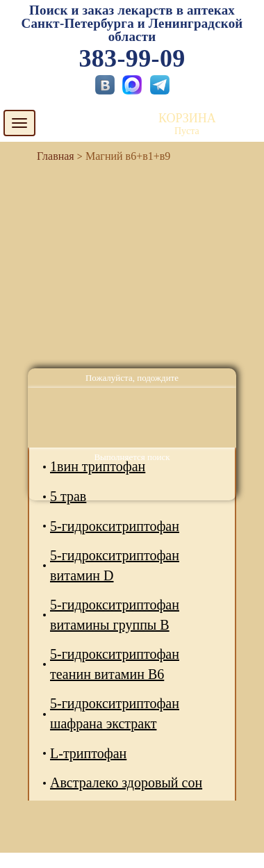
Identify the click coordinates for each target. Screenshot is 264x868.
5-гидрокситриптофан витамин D (115, 565)
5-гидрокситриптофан (115, 526)
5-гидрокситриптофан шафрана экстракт (115, 713)
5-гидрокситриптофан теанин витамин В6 (115, 664)
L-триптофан (88, 753)
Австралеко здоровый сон (126, 783)
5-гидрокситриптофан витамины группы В (115, 615)
